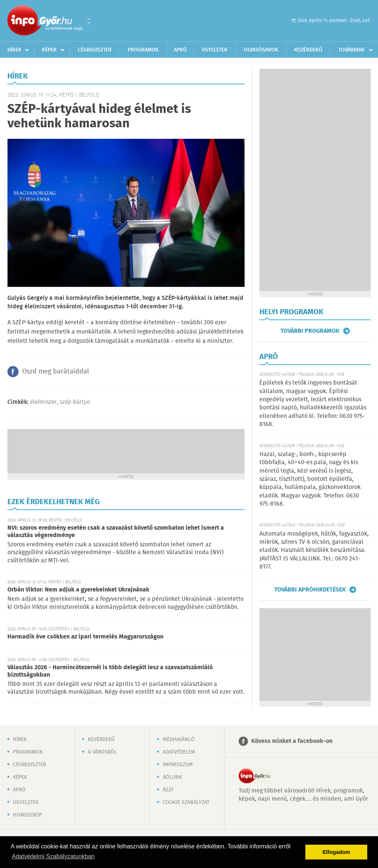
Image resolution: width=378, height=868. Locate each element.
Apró (180, 50)
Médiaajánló (179, 740)
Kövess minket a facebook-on (292, 741)
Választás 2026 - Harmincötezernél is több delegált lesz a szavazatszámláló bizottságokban (110, 671)
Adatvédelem (179, 752)
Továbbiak (352, 50)
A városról (102, 752)
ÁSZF (168, 790)
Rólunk (172, 777)
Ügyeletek (215, 50)
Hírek (14, 50)
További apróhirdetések (310, 590)
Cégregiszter (95, 50)
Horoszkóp (27, 815)
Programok (143, 50)
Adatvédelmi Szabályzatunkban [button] (53, 856)
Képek (49, 50)
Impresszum (178, 765)
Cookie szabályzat (186, 802)
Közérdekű (308, 50)
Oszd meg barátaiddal (56, 372)
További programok (310, 331)
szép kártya (75, 402)
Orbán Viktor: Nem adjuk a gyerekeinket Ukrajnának (78, 590)
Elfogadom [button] (336, 852)
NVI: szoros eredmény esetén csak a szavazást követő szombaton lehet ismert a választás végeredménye (116, 532)
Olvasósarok (261, 50)
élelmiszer (43, 402)
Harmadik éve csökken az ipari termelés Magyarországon (85, 637)
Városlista (89, 21)
